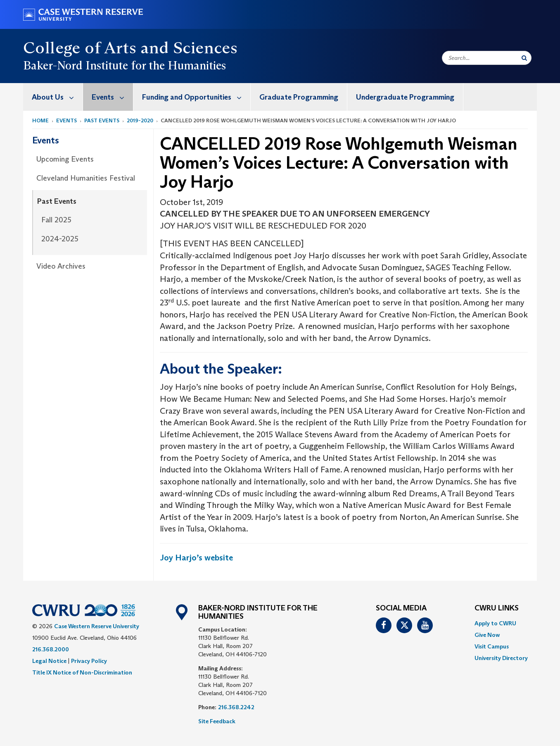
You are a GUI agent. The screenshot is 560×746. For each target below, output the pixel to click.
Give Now (487, 635)
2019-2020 (140, 120)
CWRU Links (497, 608)
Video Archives (61, 266)
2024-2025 (60, 239)
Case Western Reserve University (97, 626)
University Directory (501, 658)
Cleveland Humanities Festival (86, 178)
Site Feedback (217, 721)
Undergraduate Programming (405, 97)
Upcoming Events (65, 159)
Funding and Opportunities (196, 97)
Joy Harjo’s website (196, 558)
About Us (57, 97)
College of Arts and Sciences (130, 48)
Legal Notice (49, 661)
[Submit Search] (524, 58)
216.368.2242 (236, 707)
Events (112, 97)
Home (40, 120)
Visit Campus (492, 646)
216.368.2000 (51, 649)
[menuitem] (53, 97)
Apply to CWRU (495, 623)
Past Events (102, 120)
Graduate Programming (299, 97)
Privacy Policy (89, 661)
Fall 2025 (56, 220)
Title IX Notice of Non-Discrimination (82, 672)
